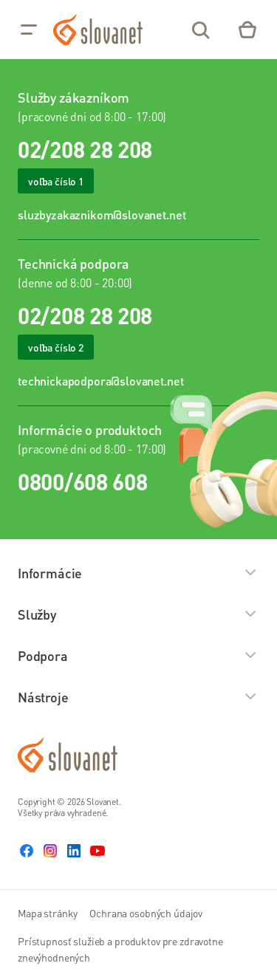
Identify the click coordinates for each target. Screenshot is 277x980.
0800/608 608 (82, 482)
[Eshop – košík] (247, 30)
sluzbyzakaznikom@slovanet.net (102, 215)
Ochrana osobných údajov (146, 913)
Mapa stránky (48, 913)
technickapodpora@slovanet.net (100, 381)
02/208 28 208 (85, 149)
